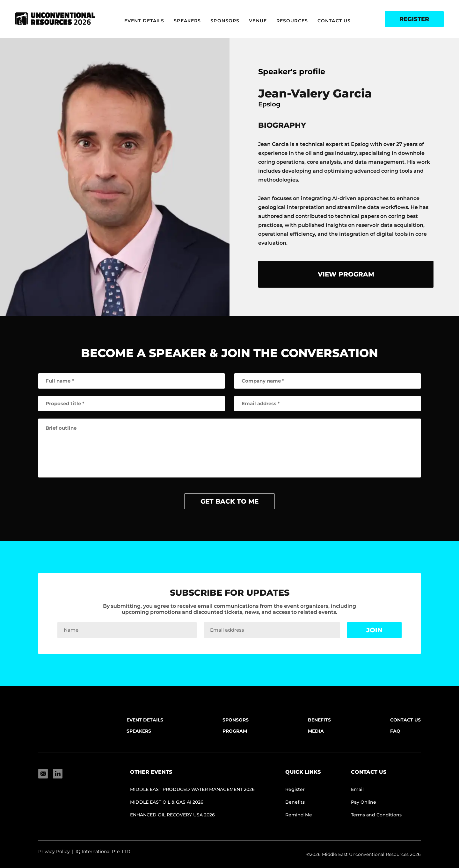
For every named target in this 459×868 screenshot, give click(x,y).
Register (414, 19)
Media (316, 731)
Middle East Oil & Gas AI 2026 (167, 802)
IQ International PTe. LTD (103, 851)
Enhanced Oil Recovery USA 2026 (172, 815)
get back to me (229, 501)
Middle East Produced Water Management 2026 (192, 789)
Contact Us (334, 21)
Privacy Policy (54, 851)
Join (374, 630)
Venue (258, 21)
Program (235, 731)
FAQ (395, 731)
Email (357, 789)
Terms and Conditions (376, 815)
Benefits (319, 720)
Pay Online (364, 802)
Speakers (187, 21)
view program (346, 274)
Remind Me (299, 815)
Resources (292, 21)
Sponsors (225, 21)
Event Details (144, 21)
